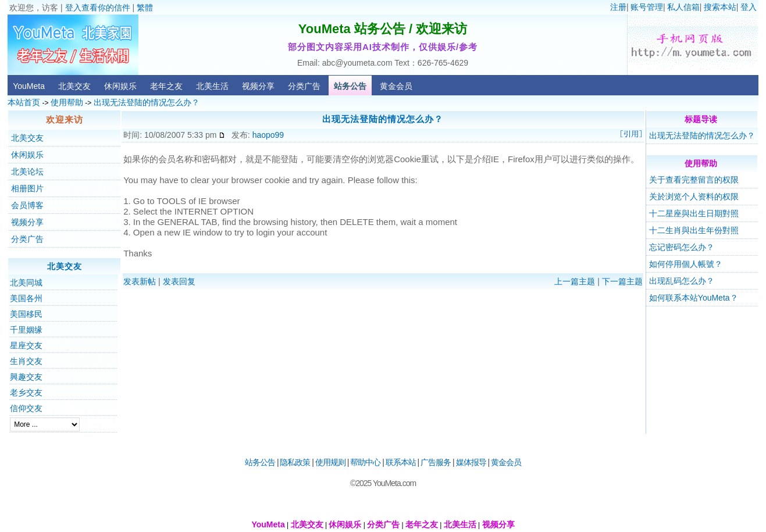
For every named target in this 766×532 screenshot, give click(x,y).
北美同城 (26, 283)
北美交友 (74, 86)
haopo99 (268, 135)
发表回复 (179, 281)
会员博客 (27, 205)
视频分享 (258, 86)
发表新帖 (140, 281)
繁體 (145, 8)
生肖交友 (26, 361)
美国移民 (26, 314)
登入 (749, 7)
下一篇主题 (622, 281)
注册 (618, 7)
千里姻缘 (26, 330)
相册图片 (27, 188)
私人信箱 (683, 7)
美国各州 (26, 298)
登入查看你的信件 (98, 8)
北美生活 (212, 86)
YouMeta (29, 86)
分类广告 (304, 86)
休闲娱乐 (120, 86)
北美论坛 (27, 172)
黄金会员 (396, 86)
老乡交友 (26, 392)
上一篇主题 (575, 281)
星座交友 (26, 345)
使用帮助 (67, 102)
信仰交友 (26, 408)
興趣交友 (26, 377)
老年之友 (166, 86)
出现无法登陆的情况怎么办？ (147, 102)
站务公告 (350, 86)
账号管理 (647, 7)
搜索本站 (720, 7)
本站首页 (24, 102)
